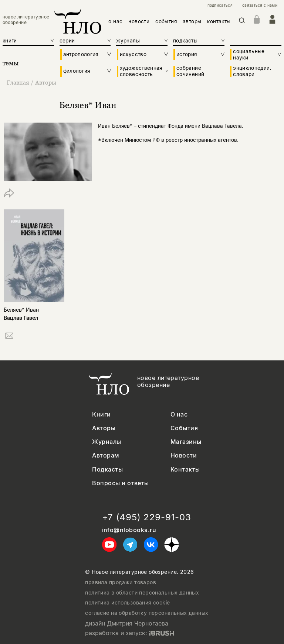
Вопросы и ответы (121, 483)
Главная (19, 82)
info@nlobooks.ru (129, 530)
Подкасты (107, 470)
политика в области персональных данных (142, 593)
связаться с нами (260, 6)
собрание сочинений (190, 71)
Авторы (46, 82)
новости (139, 21)
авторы (192, 21)
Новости (184, 455)
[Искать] (242, 22)
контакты (219, 21)
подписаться (220, 6)
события (166, 21)
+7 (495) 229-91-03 (147, 517)
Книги (101, 415)
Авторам (106, 455)
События (184, 428)
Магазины (186, 442)
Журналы (106, 442)
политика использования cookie (127, 603)
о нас (115, 21)
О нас (179, 415)
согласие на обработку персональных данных (147, 613)
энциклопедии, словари (252, 71)
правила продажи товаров (121, 582)
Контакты (185, 470)
